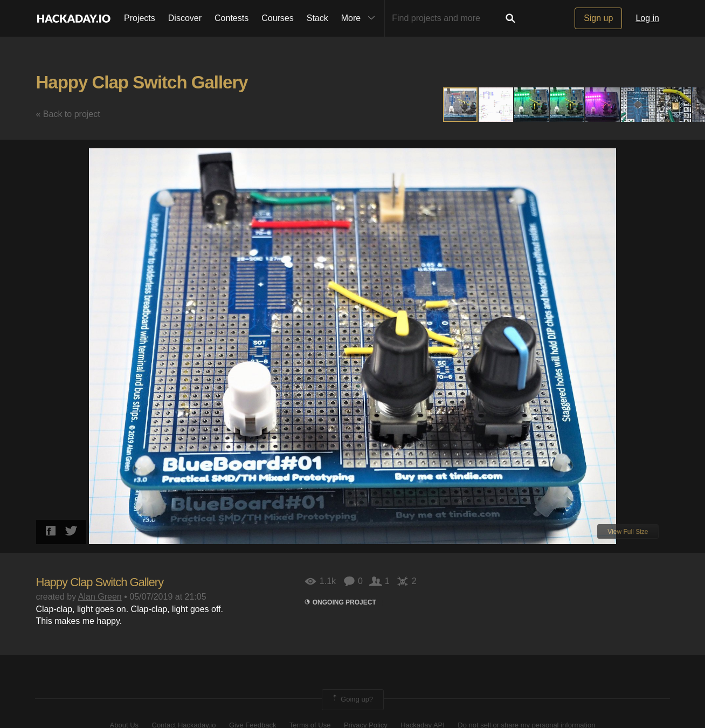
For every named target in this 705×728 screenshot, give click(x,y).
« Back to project (68, 114)
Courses (278, 18)
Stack (317, 18)
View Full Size (628, 532)
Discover (185, 18)
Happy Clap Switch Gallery (142, 82)
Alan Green (100, 597)
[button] (496, 105)
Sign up (598, 18)
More (361, 18)
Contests (231, 18)
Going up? (352, 699)
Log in (647, 18)
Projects (140, 18)
